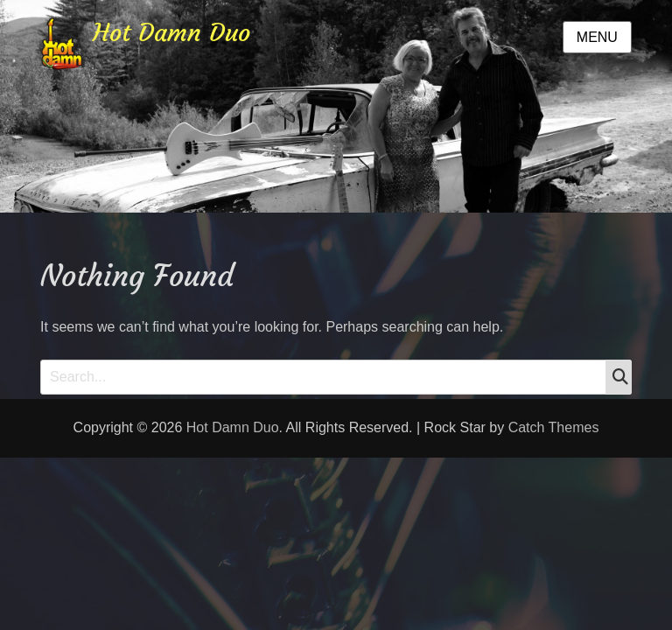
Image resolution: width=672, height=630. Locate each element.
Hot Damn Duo (171, 33)
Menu (597, 37)
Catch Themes (554, 427)
